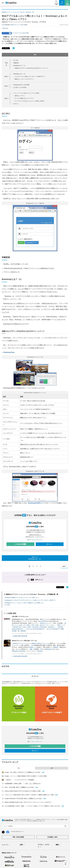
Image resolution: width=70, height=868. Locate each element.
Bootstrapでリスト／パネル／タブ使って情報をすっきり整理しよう (24, 603)
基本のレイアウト (20, 96)
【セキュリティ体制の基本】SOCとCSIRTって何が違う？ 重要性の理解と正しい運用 (29, 795)
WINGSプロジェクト (46, 623)
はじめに (16, 60)
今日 (19, 768)
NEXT (65, 566)
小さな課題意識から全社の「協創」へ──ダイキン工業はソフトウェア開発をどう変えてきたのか (32, 806)
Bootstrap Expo (9, 352)
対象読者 (16, 63)
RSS (42, 649)
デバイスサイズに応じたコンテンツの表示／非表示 (29, 101)
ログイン (49, 544)
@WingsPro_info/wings (18, 651)
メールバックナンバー (35, 540)
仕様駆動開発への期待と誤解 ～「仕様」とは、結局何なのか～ (23, 784)
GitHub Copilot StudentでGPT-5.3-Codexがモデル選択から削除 (23, 791)
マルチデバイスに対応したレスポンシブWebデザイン (30, 76)
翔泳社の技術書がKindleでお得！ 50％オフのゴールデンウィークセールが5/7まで (28, 802)
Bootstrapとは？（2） (20, 74)
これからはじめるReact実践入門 (35, 629)
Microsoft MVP (42, 621)
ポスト (6, 48)
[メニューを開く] (3, 3)
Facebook (40, 651)
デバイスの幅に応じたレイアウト (24, 98)
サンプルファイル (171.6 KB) (20, 33)
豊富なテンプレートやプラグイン (24, 79)
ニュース (6, 845)
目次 (50, 55)
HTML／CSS (5, 28)
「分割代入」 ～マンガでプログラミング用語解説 (19, 780)
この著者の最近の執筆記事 (20, 636)
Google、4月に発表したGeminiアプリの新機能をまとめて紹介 (23, 772)
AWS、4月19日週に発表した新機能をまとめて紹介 (19, 787)
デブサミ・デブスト (44, 846)
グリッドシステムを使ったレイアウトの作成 (26, 93)
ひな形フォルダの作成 (20, 87)
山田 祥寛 (4, 25)
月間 (52, 768)
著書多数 (23, 631)
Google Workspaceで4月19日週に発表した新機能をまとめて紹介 (23, 799)
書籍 (58, 845)
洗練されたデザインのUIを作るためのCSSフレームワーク (31, 68)
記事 (35, 649)
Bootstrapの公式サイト (36, 503)
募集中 (56, 647)
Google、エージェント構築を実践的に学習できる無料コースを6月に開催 (26, 776)
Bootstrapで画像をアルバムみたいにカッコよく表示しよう (22, 598)
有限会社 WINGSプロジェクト (40, 643)
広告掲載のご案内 (52, 837)
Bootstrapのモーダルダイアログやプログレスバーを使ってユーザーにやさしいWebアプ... (31, 600)
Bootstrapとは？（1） (20, 65)
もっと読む (7, 605)
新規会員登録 (20, 544)
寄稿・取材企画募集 (18, 837)
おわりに (16, 104)
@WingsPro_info (50, 649)
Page (6, 76)
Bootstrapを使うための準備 (21, 85)
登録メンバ (33, 647)
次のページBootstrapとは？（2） (35, 558)
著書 (31, 649)
